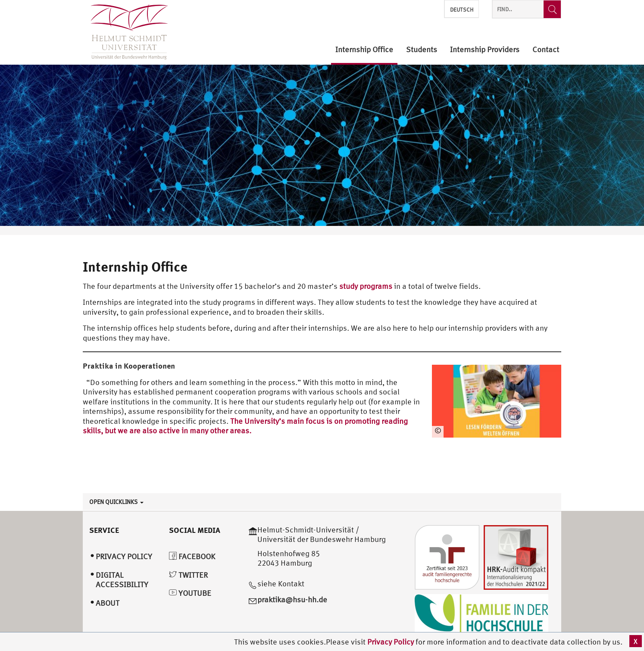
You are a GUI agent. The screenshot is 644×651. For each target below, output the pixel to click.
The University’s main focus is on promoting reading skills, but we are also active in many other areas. (245, 426)
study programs (366, 286)
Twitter (188, 575)
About (108, 603)
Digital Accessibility (122, 580)
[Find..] (552, 9)
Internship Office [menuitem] (364, 50)
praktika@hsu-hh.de (292, 599)
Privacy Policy (391, 642)
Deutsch (462, 10)
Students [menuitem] (422, 50)
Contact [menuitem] (546, 50)
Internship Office (135, 266)
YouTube (190, 593)
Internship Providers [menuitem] (485, 50)
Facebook (192, 556)
